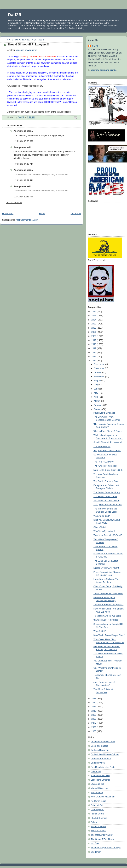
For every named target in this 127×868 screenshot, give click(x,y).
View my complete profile (104, 70)
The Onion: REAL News (102, 839)
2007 (94, 723)
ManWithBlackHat (99, 788)
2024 (94, 320)
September (100, 377)
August (98, 381)
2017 (94, 348)
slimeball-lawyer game (26, 50)
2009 (94, 715)
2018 (94, 344)
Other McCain (97, 805)
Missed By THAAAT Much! (106, 568)
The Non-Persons (102, 446)
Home (42, 214)
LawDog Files (97, 784)
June (97, 389)
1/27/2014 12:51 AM (23, 197)
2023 (94, 324)
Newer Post (8, 214)
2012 (94, 703)
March (97, 401)
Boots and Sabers (99, 746)
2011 (94, 707)
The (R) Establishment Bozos (108, 505)
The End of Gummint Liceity (107, 492)
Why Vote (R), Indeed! (104, 531)
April (97, 397)
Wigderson (96, 852)
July (96, 385)
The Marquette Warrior (102, 835)
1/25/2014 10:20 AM (23, 141)
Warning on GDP (102, 516)
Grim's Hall (96, 771)
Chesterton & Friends (101, 759)
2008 (94, 719)
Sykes (94, 822)
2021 (94, 332)
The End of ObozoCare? (105, 497)
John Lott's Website (100, 776)
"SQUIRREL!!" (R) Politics (106, 620)
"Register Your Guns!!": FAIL (107, 451)
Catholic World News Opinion (105, 754)
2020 (94, 336)
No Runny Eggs (98, 801)
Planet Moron (97, 814)
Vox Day (95, 843)
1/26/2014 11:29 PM (23, 180)
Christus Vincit (98, 763)
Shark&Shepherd (99, 818)
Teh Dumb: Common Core (106, 481)
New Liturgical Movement (103, 797)
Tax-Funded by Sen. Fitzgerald (108, 593)
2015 (94, 357)
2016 (94, 353)
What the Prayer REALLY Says (106, 848)
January (98, 409)
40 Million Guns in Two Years (107, 616)
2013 (94, 699)
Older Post (76, 214)
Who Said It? (100, 631)
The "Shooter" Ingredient (105, 466)
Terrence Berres (99, 827)
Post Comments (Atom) (27, 220)
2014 (94, 361)
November (99, 368)
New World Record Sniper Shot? (109, 635)
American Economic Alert (103, 742)
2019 (94, 340)
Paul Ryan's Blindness (104, 413)
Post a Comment (14, 203)
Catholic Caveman (100, 750)
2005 (94, 731)
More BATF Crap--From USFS (108, 470)
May (96, 393)
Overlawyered (97, 809)
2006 (94, 727)
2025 (94, 316)
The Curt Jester (98, 831)
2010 (94, 711)
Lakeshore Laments (100, 780)
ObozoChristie (100, 527)
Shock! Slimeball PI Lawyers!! (108, 442)
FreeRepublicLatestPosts (103, 767)
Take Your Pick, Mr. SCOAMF (108, 535)
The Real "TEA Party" (104, 462)
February (99, 405)
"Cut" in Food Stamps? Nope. (108, 431)
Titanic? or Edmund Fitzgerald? (109, 605)
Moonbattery (97, 793)
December (99, 364)
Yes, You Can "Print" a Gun (107, 501)
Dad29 (14, 15)
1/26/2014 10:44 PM (23, 164)
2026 (94, 312)
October (98, 372)
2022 (94, 328)
